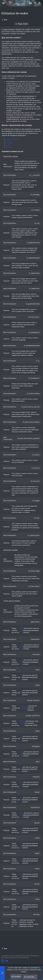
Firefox (9, 141)
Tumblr (21, 861)
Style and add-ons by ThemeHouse (17, 958)
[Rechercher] (40, 3)
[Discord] (3, 961)
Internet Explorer (13, 139)
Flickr (21, 677)
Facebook (21, 662)
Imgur (21, 738)
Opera (9, 147)
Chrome (9, 143)
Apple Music (21, 630)
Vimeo (21, 907)
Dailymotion (21, 647)
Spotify (21, 830)
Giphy (21, 693)
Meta (21, 769)
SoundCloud (21, 815)
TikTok (21, 846)
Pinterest (21, 784)
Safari (8, 145)
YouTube (18, 923)
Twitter (21, 892)
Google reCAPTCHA (22, 723)
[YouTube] (7, 961)
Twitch (21, 876)
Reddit (21, 800)
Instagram (21, 754)
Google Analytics (25, 708)
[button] (3, 3)
